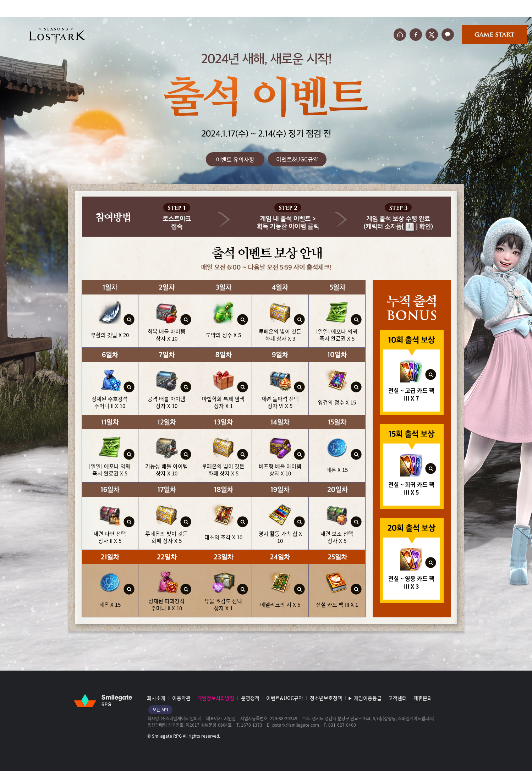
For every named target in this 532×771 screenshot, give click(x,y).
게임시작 (495, 34)
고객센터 (397, 698)
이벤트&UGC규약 (297, 159)
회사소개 (156, 698)
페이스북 (416, 35)
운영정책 (250, 698)
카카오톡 (448, 35)
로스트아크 (57, 36)
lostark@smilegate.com (295, 725)
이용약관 (181, 698)
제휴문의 (423, 698)
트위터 (432, 35)
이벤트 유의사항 (235, 159)
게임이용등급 (368, 698)
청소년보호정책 (326, 698)
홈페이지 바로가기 (400, 35)
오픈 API (160, 710)
